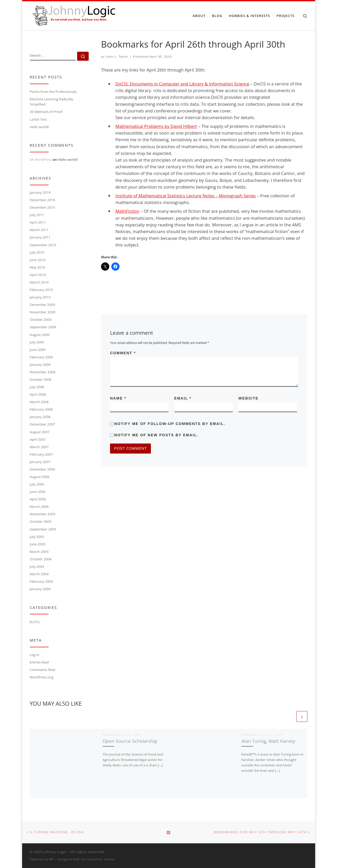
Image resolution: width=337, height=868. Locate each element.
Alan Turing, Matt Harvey (268, 741)
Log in (35, 655)
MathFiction (127, 211)
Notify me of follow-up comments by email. (170, 424)
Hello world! (39, 127)
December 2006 (43, 469)
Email (183, 398)
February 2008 (41, 409)
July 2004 (37, 566)
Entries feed (39, 662)
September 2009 (43, 327)
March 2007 (39, 447)
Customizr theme (101, 859)
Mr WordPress (41, 160)
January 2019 (40, 192)
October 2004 (41, 559)
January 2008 (40, 417)
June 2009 (38, 350)
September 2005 (43, 529)
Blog (35, 622)
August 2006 (40, 477)
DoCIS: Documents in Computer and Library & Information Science (182, 84)
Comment (123, 353)
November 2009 (43, 312)
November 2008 (43, 372)
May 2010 (38, 267)
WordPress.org (42, 677)
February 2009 (41, 357)
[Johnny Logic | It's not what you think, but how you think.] (73, 15)
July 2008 (37, 387)
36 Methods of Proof (46, 112)
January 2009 (40, 365)
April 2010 (38, 275)
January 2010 (40, 297)
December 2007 (43, 424)
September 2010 (43, 245)
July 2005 (37, 537)
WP (52, 859)
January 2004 (40, 589)
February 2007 (41, 454)
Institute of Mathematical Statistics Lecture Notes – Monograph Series (186, 196)
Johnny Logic (55, 852)
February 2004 (41, 581)
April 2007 (38, 439)
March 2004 (39, 574)
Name (118, 398)
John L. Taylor (117, 56)
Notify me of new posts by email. (156, 435)
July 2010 (37, 252)
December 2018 (43, 200)
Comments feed (43, 670)
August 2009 (40, 335)
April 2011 (38, 222)
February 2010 (41, 290)
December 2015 (43, 207)
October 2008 (41, 379)
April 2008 (38, 394)
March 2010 (39, 282)
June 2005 (38, 544)
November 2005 (43, 514)
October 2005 (41, 521)
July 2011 (37, 215)
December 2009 (43, 305)
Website (248, 398)
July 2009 (37, 342)
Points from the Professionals (53, 92)
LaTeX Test (38, 119)
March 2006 (39, 507)
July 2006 (37, 484)
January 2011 (40, 237)
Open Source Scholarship (130, 741)
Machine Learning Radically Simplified (52, 102)
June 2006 (38, 492)
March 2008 (39, 402)
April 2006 (38, 499)
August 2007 (40, 432)
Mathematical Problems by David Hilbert (156, 126)
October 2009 (41, 320)
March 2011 (39, 230)
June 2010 (38, 260)
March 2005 (39, 552)
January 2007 (40, 462)
